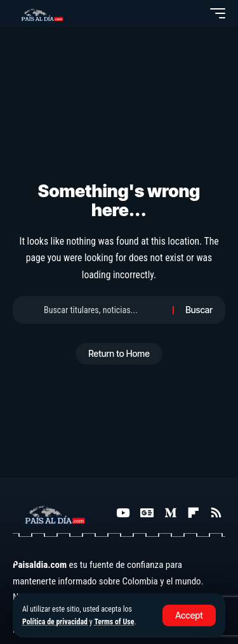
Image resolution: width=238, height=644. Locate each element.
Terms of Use (114, 622)
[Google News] (147, 513)
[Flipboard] (193, 513)
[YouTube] (123, 513)
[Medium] (170, 513)
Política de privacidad (55, 622)
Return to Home (119, 353)
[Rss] (216, 513)
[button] (189, 615)
